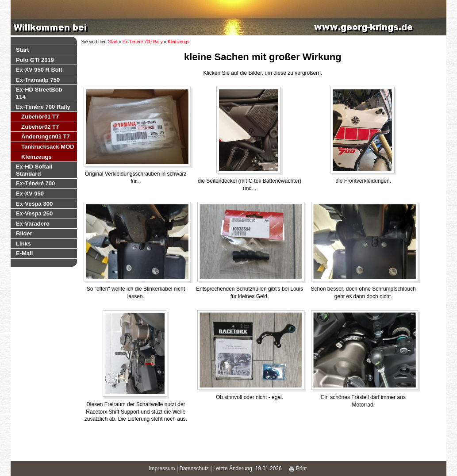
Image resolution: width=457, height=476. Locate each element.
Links (23, 244)
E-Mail (24, 253)
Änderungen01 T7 (46, 136)
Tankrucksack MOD (48, 147)
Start (23, 50)
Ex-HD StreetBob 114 (39, 93)
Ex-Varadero (33, 224)
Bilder (24, 233)
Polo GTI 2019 (35, 60)
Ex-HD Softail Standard (34, 170)
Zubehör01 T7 (40, 117)
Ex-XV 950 (30, 194)
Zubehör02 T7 (40, 127)
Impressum (162, 468)
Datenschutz (194, 468)
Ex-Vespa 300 (34, 204)
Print (298, 468)
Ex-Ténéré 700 (35, 183)
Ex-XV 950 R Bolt (39, 70)
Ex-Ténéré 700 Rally (43, 107)
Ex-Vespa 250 (34, 213)
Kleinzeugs (36, 157)
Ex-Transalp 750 (38, 80)
